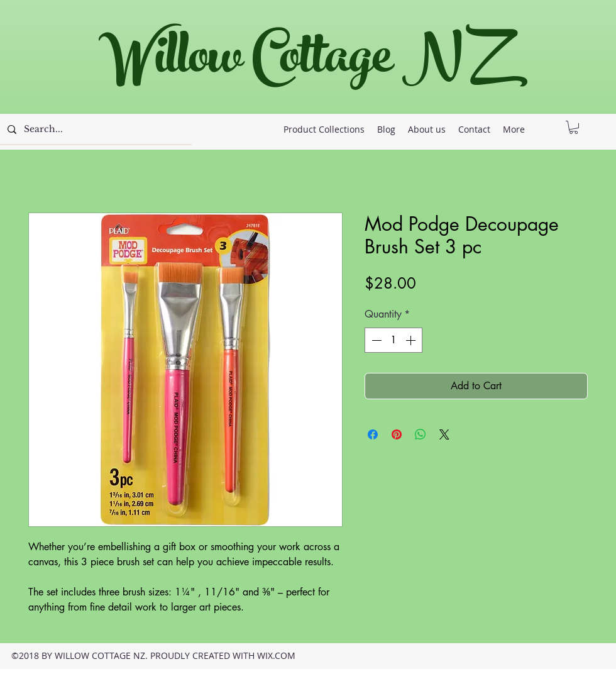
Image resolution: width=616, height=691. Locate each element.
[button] (574, 127)
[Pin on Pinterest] (397, 434)
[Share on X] (444, 434)
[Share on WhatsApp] (421, 434)
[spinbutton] (393, 340)
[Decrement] (375, 340)
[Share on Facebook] (373, 434)
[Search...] (95, 130)
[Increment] (412, 340)
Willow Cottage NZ (301, 63)
